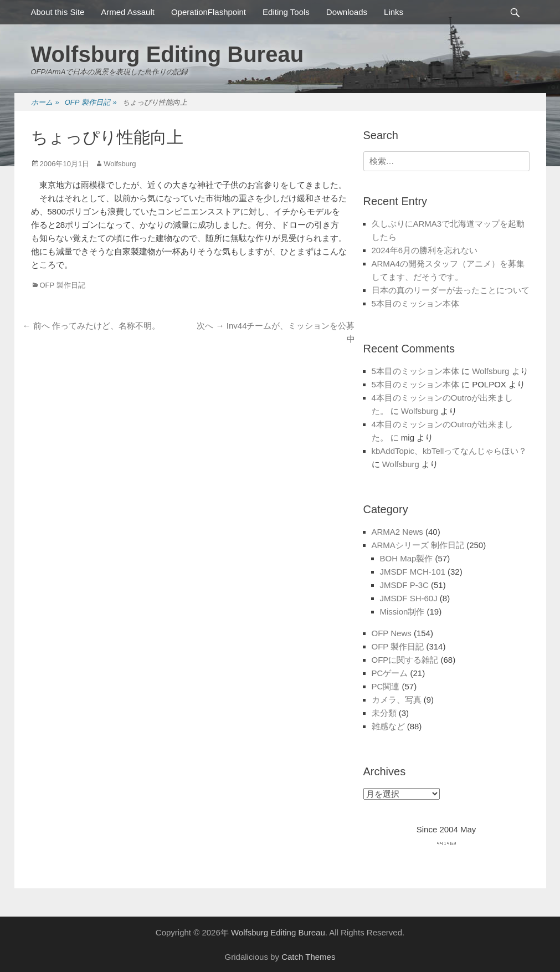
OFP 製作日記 (91, 103)
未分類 (384, 713)
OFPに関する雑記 (405, 660)
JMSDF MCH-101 (413, 572)
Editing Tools (286, 12)
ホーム (45, 103)
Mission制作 (402, 612)
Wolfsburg (120, 164)
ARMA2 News (397, 532)
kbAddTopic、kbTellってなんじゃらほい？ (449, 451)
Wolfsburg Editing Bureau (168, 54)
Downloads (347, 12)
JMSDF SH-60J (409, 598)
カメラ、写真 (397, 700)
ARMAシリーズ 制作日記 (418, 545)
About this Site (58, 12)
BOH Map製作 (407, 558)
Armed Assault (128, 12)
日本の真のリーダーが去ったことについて (451, 290)
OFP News (392, 633)
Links (394, 12)
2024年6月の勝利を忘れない (425, 250)
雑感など (388, 726)
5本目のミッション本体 (415, 303)
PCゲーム (390, 673)
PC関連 (386, 686)
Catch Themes (308, 957)
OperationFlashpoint (209, 12)
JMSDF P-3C (404, 585)
